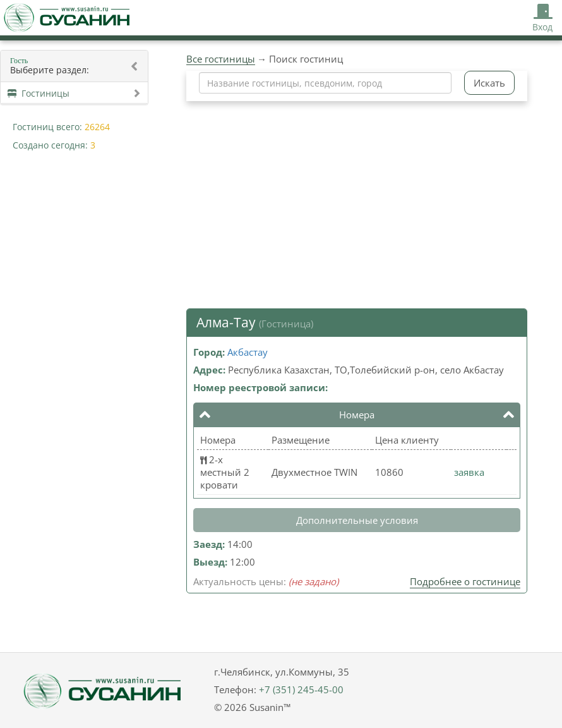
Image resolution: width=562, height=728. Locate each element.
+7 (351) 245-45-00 (301, 689)
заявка (469, 472)
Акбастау (248, 352)
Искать (489, 83)
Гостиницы (74, 93)
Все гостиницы (221, 59)
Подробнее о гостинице (465, 581)
